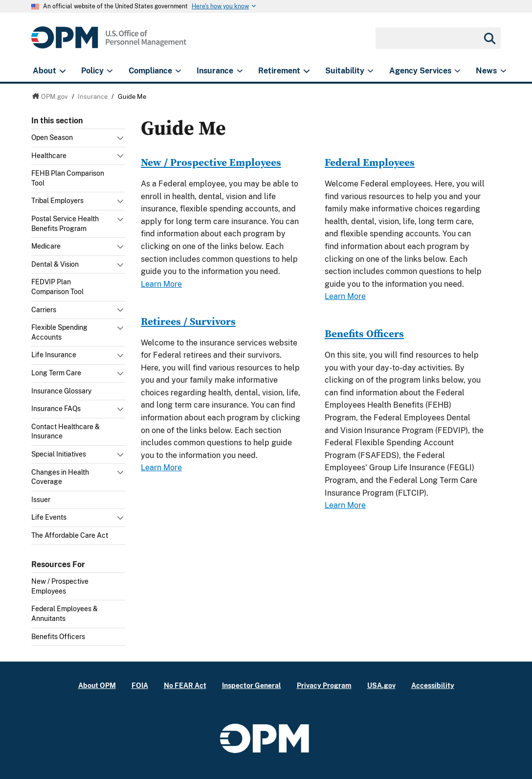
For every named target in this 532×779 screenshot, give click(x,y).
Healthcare (49, 156)
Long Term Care (56, 373)
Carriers (44, 310)
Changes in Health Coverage (60, 477)
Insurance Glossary (61, 391)
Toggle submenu (121, 140)
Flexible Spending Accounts (59, 332)
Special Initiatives (59, 454)
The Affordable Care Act (70, 535)
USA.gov (381, 685)
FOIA (140, 685)
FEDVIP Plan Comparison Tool (57, 287)
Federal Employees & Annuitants (65, 614)
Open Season (52, 137)
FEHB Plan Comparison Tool (68, 178)
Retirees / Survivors (188, 321)
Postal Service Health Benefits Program (65, 224)
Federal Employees (370, 162)
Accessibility (433, 685)
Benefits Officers (58, 637)
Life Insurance (54, 355)
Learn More (161, 284)
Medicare (46, 246)
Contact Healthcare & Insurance (66, 432)
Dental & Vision (55, 264)
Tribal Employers (57, 201)
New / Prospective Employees (60, 586)
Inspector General (252, 685)
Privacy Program (324, 685)
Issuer (41, 500)
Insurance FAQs (56, 409)
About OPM (97, 685)
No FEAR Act (185, 685)
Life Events (49, 517)
